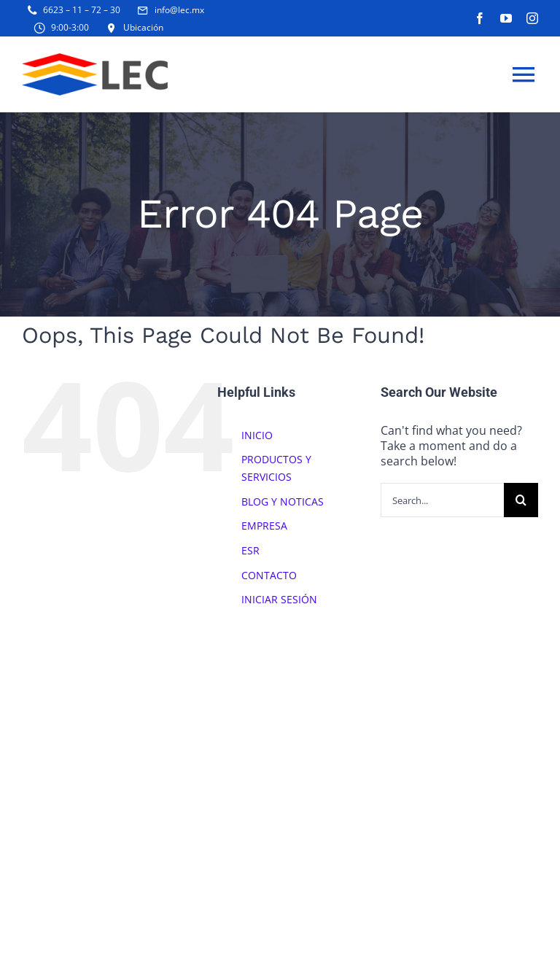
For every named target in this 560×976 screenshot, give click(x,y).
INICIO (257, 435)
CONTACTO (269, 575)
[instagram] (532, 18)
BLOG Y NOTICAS (283, 501)
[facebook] (480, 18)
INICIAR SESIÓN (279, 599)
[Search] (521, 500)
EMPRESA (264, 526)
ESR (250, 550)
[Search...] (442, 500)
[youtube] (506, 18)
